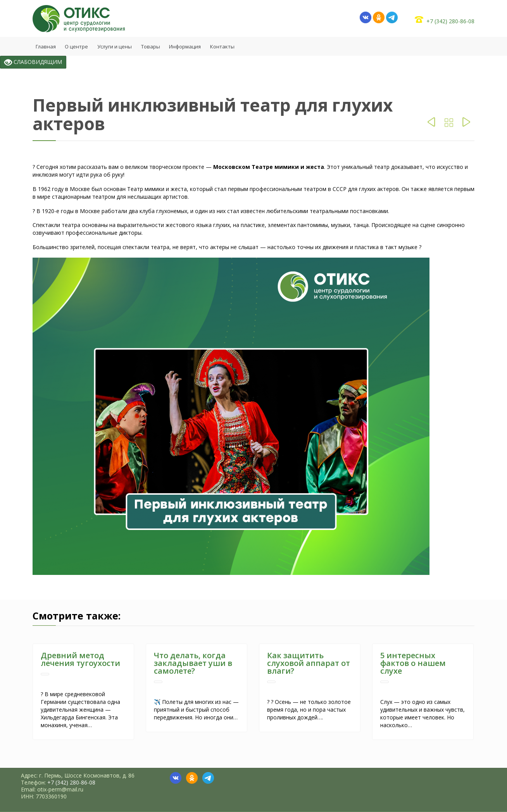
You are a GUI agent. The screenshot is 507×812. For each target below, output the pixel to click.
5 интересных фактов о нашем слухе (413, 663)
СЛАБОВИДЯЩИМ (33, 62)
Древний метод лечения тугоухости (80, 659)
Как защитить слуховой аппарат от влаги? (309, 663)
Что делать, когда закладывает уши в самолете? (193, 663)
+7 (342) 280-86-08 (450, 21)
